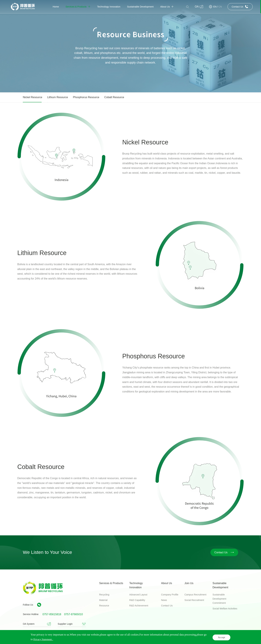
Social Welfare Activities (225, 609)
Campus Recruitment (195, 595)
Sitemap (234, 638)
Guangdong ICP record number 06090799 (137, 638)
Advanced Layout (138, 595)
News (164, 600)
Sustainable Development (220, 585)
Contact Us (167, 606)
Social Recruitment (194, 600)
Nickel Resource (32, 97)
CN (220, 7)
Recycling (104, 595)
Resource (104, 606)
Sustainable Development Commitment (219, 599)
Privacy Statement (216, 638)
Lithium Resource (58, 97)
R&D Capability (137, 600)
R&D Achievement (139, 606)
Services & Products (111, 583)
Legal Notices (195, 638)
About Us (167, 583)
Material (103, 600)
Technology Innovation (136, 585)
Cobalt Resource (114, 97)
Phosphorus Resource (86, 97)
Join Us (189, 583)
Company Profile (170, 595)
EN (215, 7)
